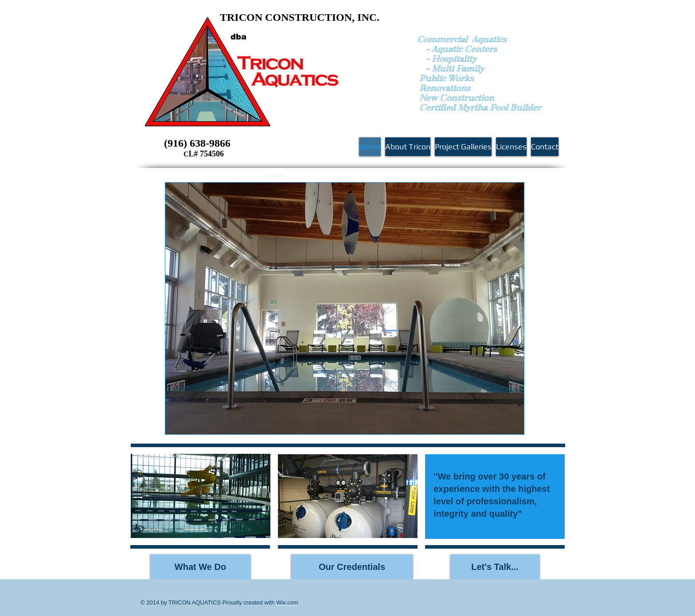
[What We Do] (200, 567)
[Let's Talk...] (495, 567)
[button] (348, 496)
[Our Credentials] (352, 567)
